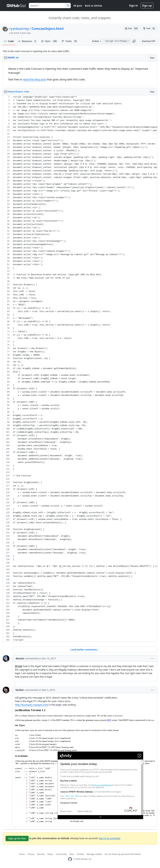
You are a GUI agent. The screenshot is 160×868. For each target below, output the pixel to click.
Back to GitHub (93, 6)
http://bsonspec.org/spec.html (32, 705)
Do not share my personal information (123, 854)
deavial (20, 658)
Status (50, 854)
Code (9, 41)
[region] (80, 74)
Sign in (134, 6)
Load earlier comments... (85, 650)
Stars (49, 41)
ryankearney (19, 29)
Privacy (31, 854)
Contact (80, 854)
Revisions (27, 41)
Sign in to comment (110, 838)
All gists (78, 6)
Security (41, 854)
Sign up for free (17, 838)
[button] (134, 41)
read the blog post (35, 79)
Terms (22, 854)
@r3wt (19, 666)
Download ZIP (148, 41)
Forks (70, 41)
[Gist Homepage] (16, 6)
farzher (20, 690)
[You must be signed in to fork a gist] (149, 28)
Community (61, 854)
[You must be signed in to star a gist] (132, 28)
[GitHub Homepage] (70, 859)
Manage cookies (94, 854)
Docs (72, 854)
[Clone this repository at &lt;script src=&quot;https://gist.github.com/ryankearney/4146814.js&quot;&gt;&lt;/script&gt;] (117, 41)
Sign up (147, 6)
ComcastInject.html (47, 29)
